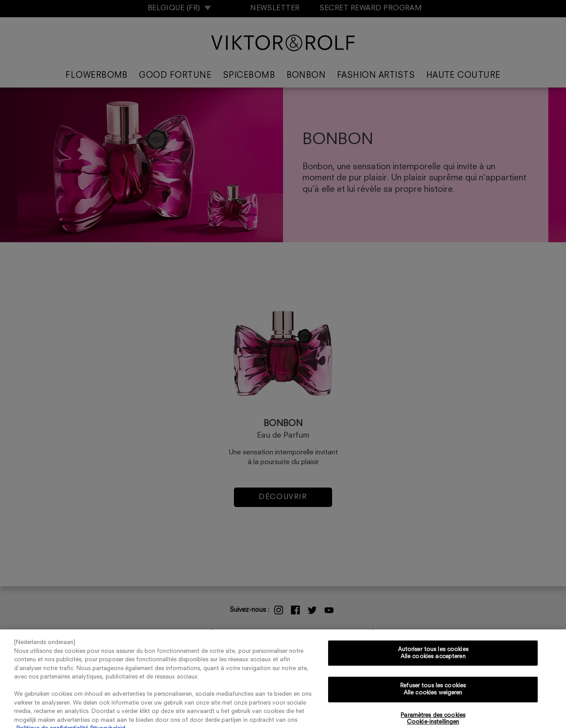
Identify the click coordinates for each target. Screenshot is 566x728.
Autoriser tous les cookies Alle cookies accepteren (433, 657)
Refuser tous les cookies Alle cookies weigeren (433, 693)
